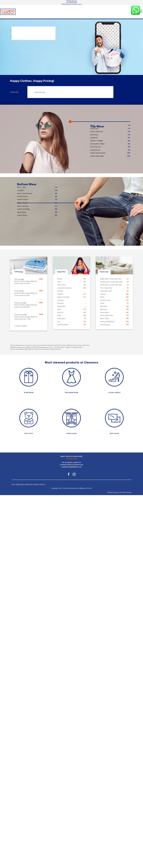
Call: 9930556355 (72, 2)
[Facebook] (69, 474)
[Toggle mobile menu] (141, 11)
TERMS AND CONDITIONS (24, 485)
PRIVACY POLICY (39, 485)
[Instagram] (74, 474)
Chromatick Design (125, 492)
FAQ (13, 485)
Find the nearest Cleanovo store (72, 4)
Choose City (14, 92)
